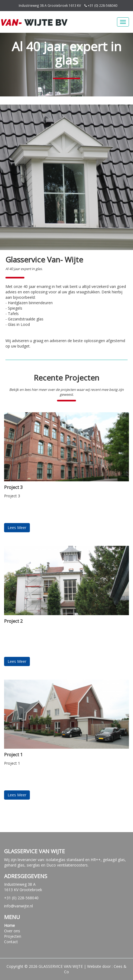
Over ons (12, 931)
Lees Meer (17, 528)
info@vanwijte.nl (18, 906)
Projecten (13, 936)
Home (9, 925)
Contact (11, 942)
